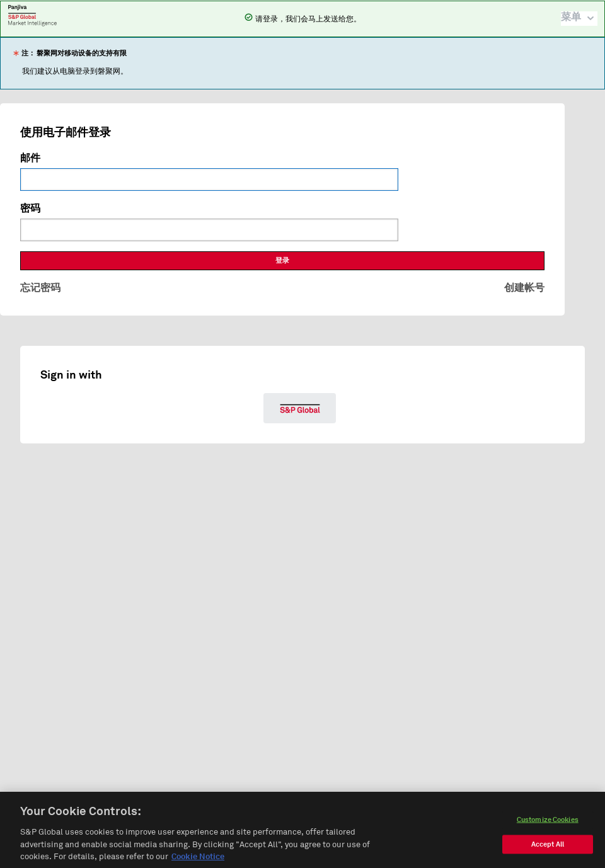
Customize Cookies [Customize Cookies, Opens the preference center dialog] (548, 824)
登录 (282, 260)
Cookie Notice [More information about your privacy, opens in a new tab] (198, 861)
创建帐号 (524, 288)
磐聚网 (32, 15)
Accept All (548, 848)
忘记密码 (40, 288)
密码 (30, 208)
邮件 (30, 158)
